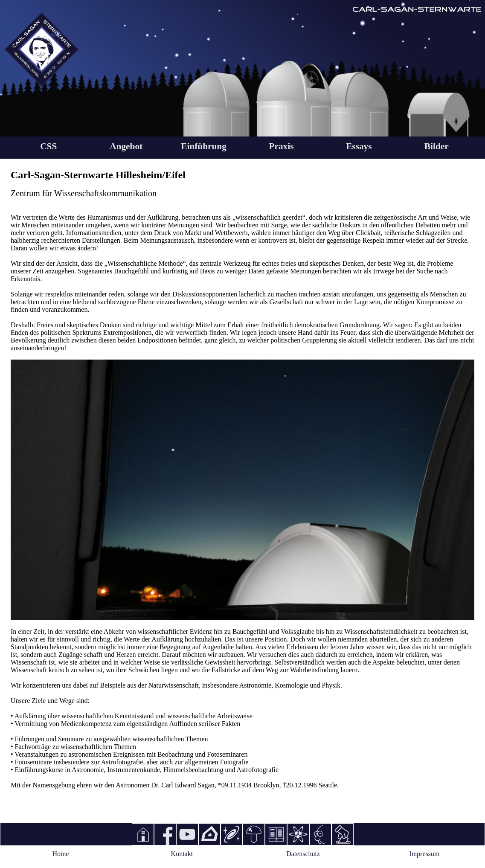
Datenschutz (303, 854)
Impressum (424, 854)
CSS (48, 146)
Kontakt (182, 854)
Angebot (126, 146)
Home (61, 854)
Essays (359, 146)
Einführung (204, 146)
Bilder (437, 146)
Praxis (281, 146)
